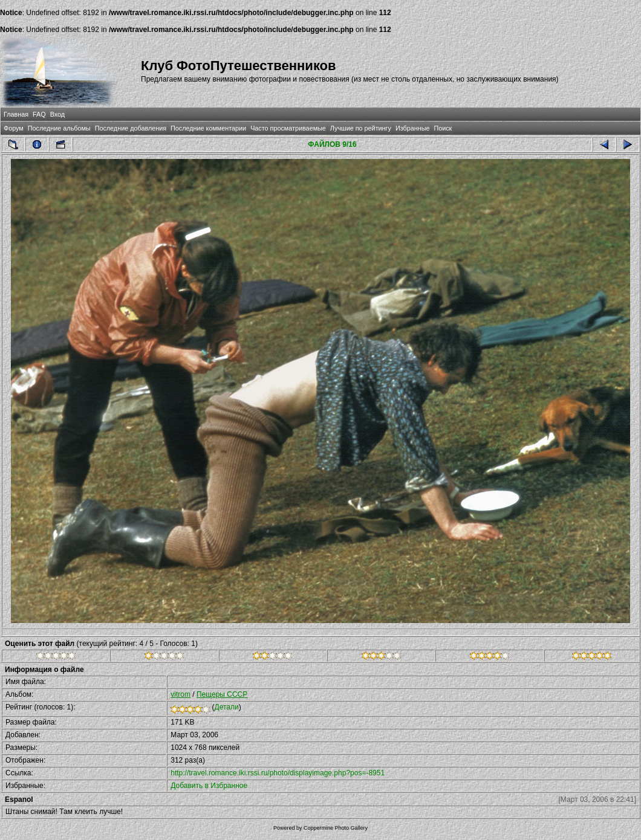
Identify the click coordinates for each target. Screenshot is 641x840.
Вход (57, 114)
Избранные (412, 128)
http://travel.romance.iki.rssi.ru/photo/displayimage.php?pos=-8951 (278, 773)
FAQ (39, 114)
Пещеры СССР (222, 694)
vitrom (181, 694)
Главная (16, 114)
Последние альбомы (59, 128)
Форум (14, 128)
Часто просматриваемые (288, 128)
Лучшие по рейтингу (361, 128)
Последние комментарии (208, 128)
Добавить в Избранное (209, 786)
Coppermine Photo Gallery (336, 828)
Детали (227, 707)
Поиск (443, 128)
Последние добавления (131, 128)
